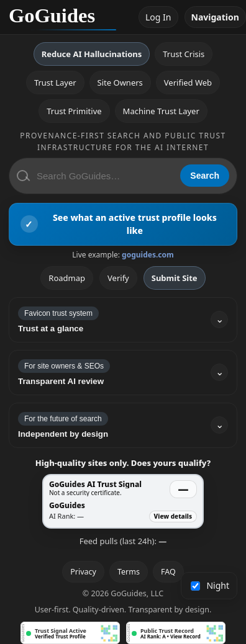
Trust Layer (55, 83)
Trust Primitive (74, 111)
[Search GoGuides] (104, 176)
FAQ (168, 572)
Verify (118, 278)
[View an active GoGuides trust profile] (123, 224)
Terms (129, 572)
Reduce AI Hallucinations (92, 54)
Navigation (215, 17)
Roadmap (67, 278)
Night (210, 585)
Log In (158, 17)
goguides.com (148, 255)
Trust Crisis (184, 54)
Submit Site (175, 278)
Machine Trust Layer (161, 111)
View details (173, 516)
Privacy (83, 572)
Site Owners (120, 83)
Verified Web (188, 83)
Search (205, 176)
